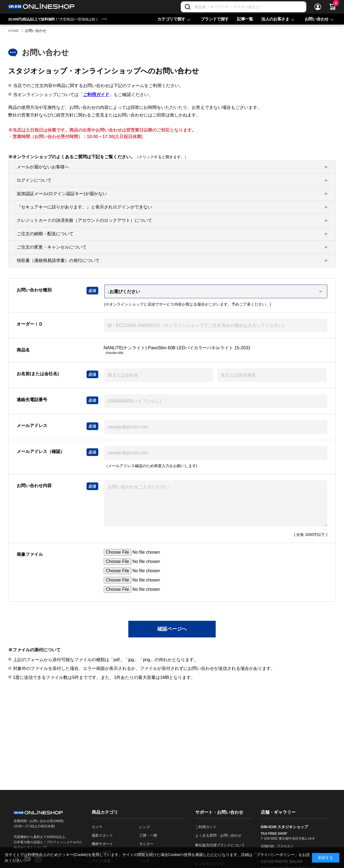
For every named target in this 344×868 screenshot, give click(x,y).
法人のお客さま (275, 19)
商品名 (23, 350)
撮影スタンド (102, 835)
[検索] (188, 7)
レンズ (145, 827)
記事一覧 (245, 19)
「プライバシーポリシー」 (275, 855)
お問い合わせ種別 (34, 290)
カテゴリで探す (171, 19)
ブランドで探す (215, 19)
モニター (146, 844)
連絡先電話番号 (32, 400)
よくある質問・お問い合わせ (218, 835)
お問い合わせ (317, 19)
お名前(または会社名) (38, 374)
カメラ (97, 827)
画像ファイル (30, 554)
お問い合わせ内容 (34, 486)
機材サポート (102, 844)
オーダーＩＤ (30, 324)
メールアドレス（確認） (41, 451)
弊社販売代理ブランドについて (220, 845)
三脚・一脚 (148, 835)
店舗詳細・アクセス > (277, 846)
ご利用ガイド (96, 95)
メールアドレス (32, 426)
